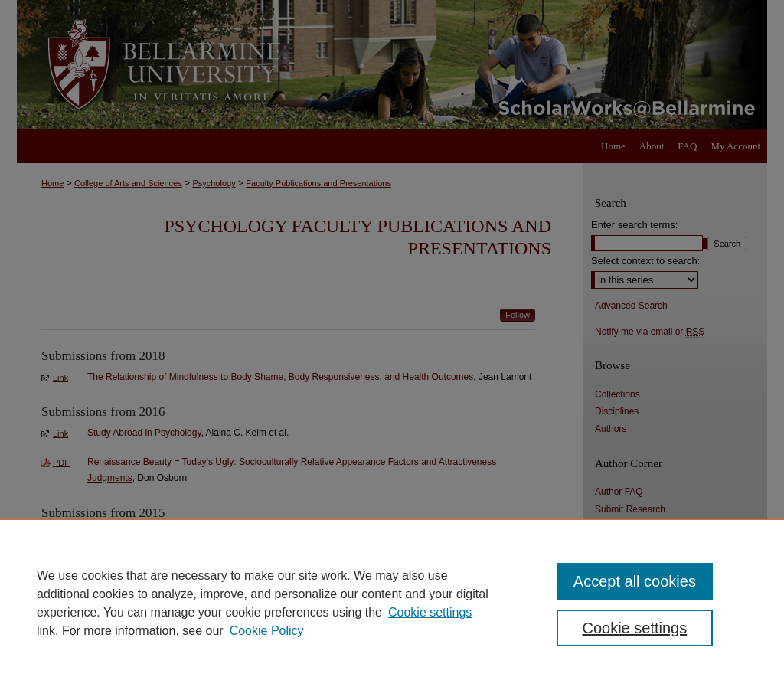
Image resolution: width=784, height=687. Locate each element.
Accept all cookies (635, 581)
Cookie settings (430, 612)
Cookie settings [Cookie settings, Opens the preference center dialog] (634, 628)
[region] (392, 603)
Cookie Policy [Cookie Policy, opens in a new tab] (267, 631)
